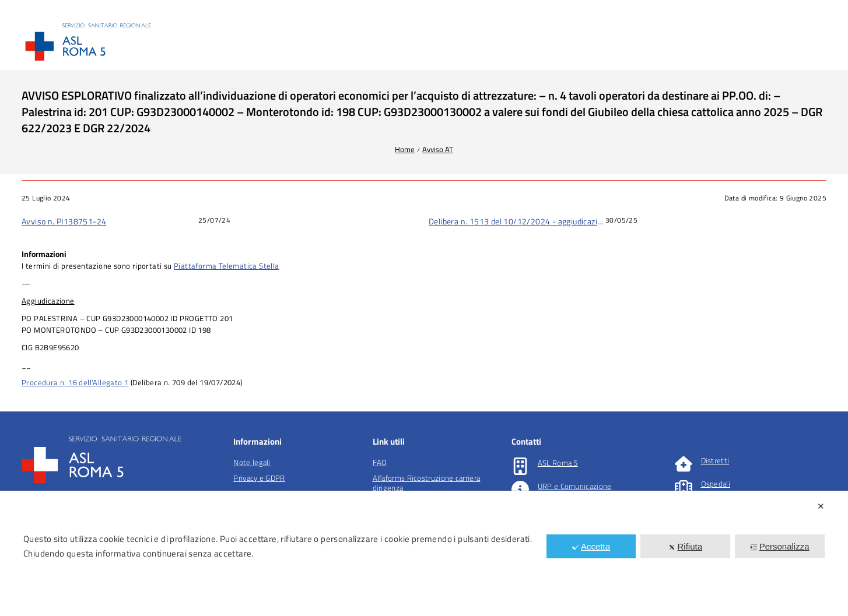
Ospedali (716, 484)
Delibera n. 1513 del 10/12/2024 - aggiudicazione (517, 221)
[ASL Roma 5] (520, 466)
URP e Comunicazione (575, 486)
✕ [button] (821, 506)
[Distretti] (684, 464)
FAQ (380, 462)
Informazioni (44, 254)
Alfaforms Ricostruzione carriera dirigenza (427, 483)
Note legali (252, 462)
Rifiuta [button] (686, 546)
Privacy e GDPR (259, 478)
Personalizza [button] (780, 546)
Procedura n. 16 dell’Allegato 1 (75, 382)
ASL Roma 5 (558, 463)
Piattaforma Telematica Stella (227, 266)
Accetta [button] (591, 546)
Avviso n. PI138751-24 (64, 221)
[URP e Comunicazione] (520, 490)
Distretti (715, 460)
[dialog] (424, 553)
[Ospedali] (684, 487)
